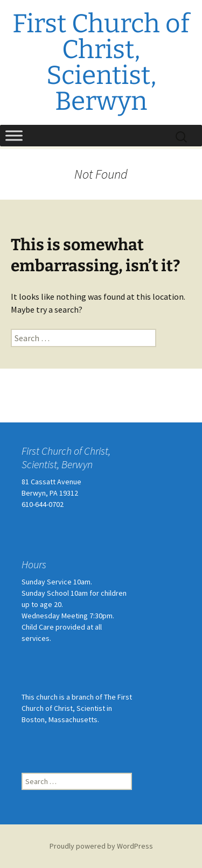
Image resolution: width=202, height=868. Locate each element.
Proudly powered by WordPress (101, 846)
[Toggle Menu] (14, 135)
